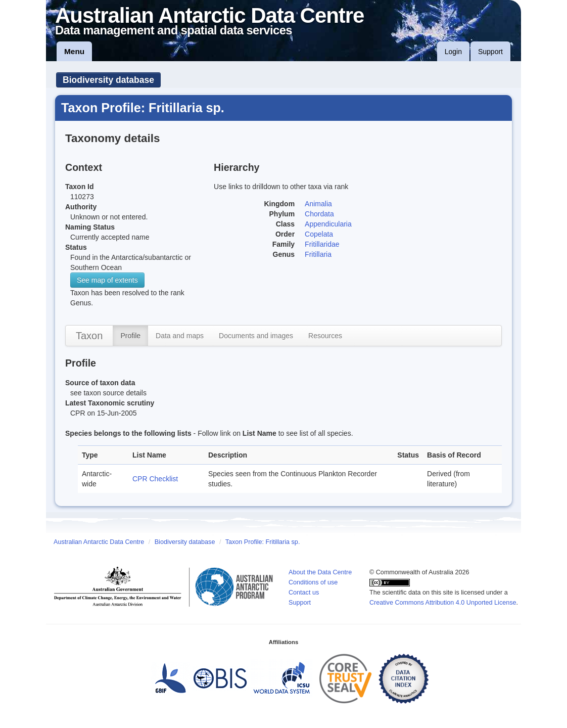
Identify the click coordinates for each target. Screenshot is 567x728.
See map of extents (107, 280)
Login (453, 52)
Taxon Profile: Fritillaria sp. (263, 542)
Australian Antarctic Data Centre (99, 542)
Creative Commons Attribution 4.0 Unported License (443, 603)
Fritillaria (318, 254)
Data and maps (180, 336)
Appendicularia (328, 224)
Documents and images (256, 336)
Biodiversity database (108, 80)
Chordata (319, 214)
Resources (325, 336)
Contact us (304, 593)
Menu (74, 51)
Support (490, 52)
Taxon (89, 336)
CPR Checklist (155, 479)
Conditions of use (313, 582)
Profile (130, 336)
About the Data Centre (320, 572)
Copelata (319, 234)
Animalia (318, 204)
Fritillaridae (322, 244)
